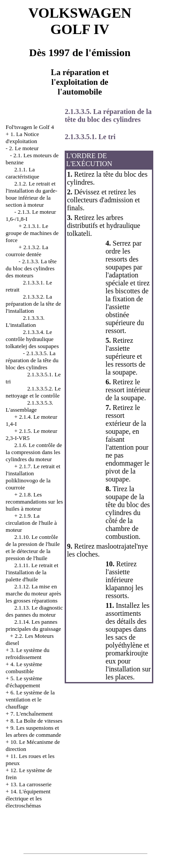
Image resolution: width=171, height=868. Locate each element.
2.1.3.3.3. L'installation (25, 321)
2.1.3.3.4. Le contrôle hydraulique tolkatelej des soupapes (32, 339)
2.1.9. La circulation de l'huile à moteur (31, 523)
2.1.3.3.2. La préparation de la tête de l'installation (33, 304)
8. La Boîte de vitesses (36, 721)
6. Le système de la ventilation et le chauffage (30, 699)
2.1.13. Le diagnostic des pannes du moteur (34, 611)
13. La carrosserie (31, 784)
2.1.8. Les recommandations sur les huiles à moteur (34, 502)
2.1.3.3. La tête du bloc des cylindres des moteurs (31, 268)
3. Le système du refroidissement (28, 654)
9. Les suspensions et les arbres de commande (33, 731)
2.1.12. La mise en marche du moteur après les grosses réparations (33, 593)
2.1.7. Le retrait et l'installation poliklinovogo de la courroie (33, 477)
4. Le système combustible (24, 668)
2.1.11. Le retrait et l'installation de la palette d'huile (32, 572)
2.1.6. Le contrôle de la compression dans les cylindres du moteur (34, 452)
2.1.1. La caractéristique (23, 173)
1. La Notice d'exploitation (22, 138)
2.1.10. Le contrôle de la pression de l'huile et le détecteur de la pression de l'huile (33, 548)
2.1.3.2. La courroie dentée (27, 251)
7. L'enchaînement (31, 714)
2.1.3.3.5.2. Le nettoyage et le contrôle (33, 392)
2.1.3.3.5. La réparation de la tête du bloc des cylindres (32, 360)
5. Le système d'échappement (24, 682)
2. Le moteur (24, 148)
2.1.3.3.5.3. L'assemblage (29, 406)
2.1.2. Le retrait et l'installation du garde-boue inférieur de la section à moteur (31, 194)
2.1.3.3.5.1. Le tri (90, 137)
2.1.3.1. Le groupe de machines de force (32, 233)
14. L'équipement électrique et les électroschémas (28, 798)
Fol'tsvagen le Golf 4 (30, 127)
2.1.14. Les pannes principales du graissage (33, 625)
